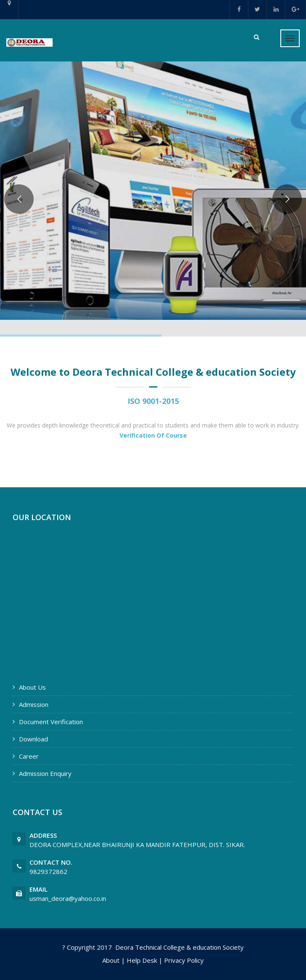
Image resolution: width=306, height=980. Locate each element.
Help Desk (142, 960)
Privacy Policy (184, 960)
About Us (32, 687)
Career (29, 756)
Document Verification (51, 722)
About (111, 960)
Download (33, 739)
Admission (34, 704)
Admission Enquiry (45, 773)
